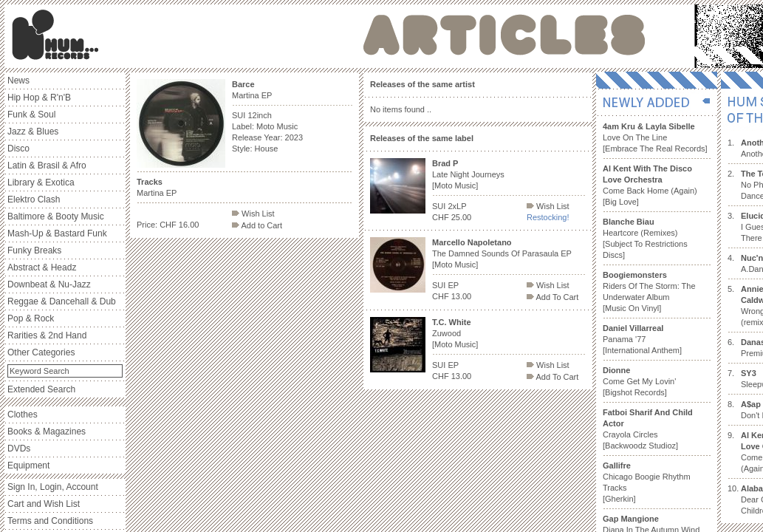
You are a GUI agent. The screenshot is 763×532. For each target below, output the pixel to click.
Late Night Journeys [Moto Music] (468, 174)
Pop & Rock (31, 318)
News (18, 81)
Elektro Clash (34, 199)
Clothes (23, 415)
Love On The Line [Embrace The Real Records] (655, 137)
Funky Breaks (34, 250)
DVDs (19, 449)
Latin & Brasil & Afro (47, 166)
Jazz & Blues (33, 132)
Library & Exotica (41, 183)
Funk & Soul (31, 115)
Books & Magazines (47, 432)
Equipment (28, 465)
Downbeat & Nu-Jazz (49, 284)
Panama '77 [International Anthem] (642, 339)
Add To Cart (552, 297)
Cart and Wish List (44, 504)
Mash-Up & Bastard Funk (57, 233)
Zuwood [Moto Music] (455, 333)
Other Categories (41, 352)
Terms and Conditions (50, 521)
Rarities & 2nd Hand (47, 335)
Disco (18, 149)
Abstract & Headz (42, 267)
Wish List (253, 214)
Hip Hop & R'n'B (39, 98)
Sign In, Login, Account (53, 487)
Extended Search (41, 389)
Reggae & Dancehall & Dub (62, 301)
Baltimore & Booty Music (56, 216)
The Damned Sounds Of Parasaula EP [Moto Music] (502, 253)
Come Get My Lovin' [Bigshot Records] (639, 381)
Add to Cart (257, 225)
